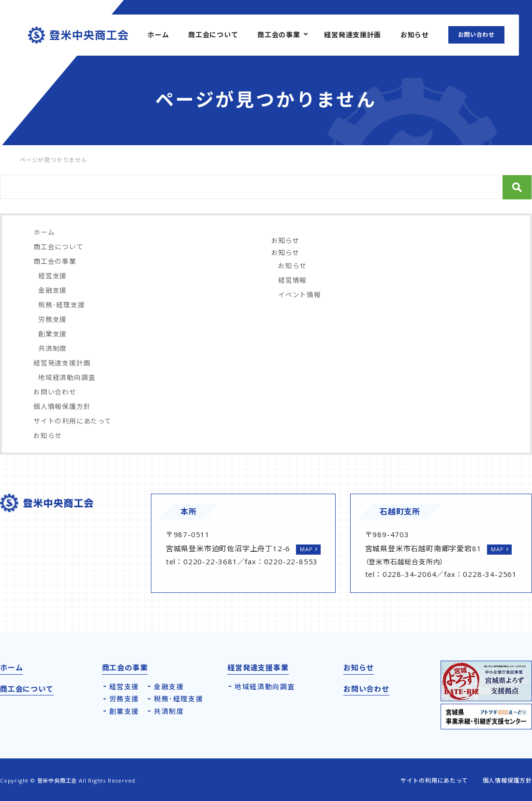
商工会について (213, 35)
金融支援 (52, 290)
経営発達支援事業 (258, 667)
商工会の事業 (279, 35)
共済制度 (52, 348)
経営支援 (52, 276)
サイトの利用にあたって (73, 421)
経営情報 (292, 280)
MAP (306, 549)
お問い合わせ (476, 35)
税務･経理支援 (62, 305)
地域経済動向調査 (67, 377)
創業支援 (52, 334)
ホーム (158, 35)
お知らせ (415, 35)
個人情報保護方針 (62, 406)
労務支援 (52, 319)
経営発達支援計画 (353, 35)
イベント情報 (300, 295)
